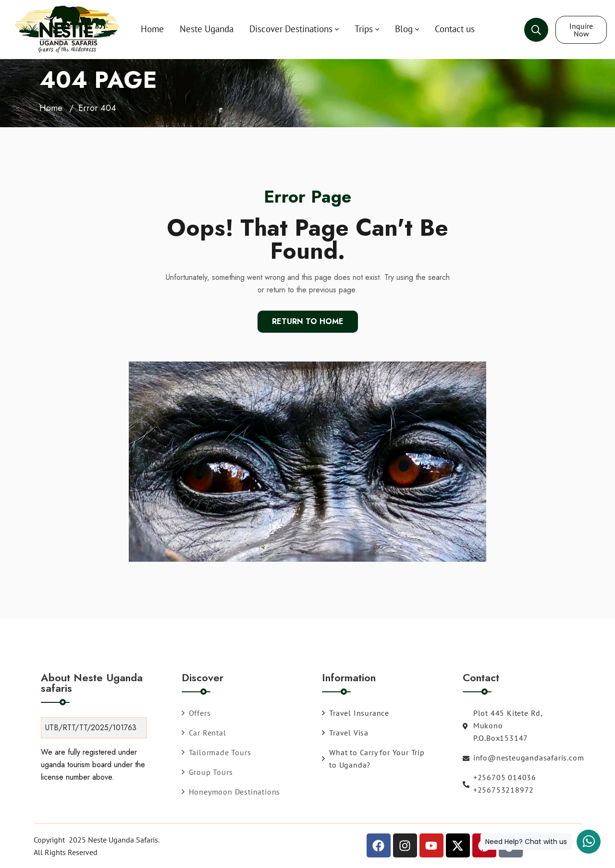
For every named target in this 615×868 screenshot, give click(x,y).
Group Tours (207, 772)
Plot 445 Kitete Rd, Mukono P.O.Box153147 (503, 725)
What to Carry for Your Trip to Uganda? (373, 759)
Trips (364, 29)
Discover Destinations (291, 29)
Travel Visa (345, 733)
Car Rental (204, 733)
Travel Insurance (356, 713)
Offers (196, 713)
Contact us (455, 29)
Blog (404, 29)
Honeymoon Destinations (231, 792)
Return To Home (308, 321)
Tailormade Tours (216, 752)
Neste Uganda (207, 29)
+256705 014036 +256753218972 (499, 784)
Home (152, 29)
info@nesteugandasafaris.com (504, 758)
